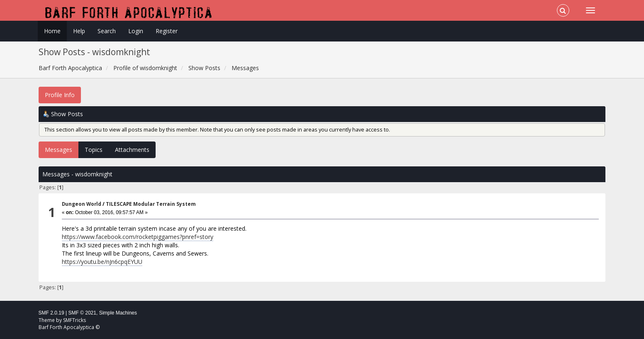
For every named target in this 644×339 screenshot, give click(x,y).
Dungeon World (82, 204)
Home (52, 31)
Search (107, 31)
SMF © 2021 (82, 313)
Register (167, 31)
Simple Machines (118, 313)
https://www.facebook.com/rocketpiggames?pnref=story (138, 237)
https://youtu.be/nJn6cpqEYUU (102, 262)
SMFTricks (74, 320)
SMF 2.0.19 (51, 313)
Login (136, 31)
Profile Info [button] (60, 95)
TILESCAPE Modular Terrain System (151, 204)
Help (79, 31)
